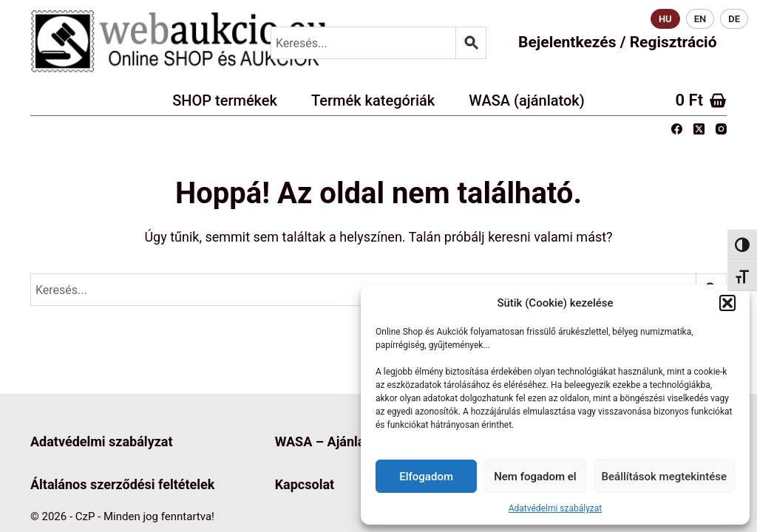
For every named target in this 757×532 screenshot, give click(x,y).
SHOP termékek (225, 100)
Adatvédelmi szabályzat (556, 508)
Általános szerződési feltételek (122, 484)
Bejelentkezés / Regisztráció (617, 42)
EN (700, 19)
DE (734, 19)
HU (665, 19)
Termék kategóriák (373, 100)
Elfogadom (426, 477)
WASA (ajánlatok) (527, 100)
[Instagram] (721, 129)
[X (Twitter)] (699, 129)
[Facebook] (677, 129)
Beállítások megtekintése (664, 477)
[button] (727, 303)
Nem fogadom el (535, 477)
